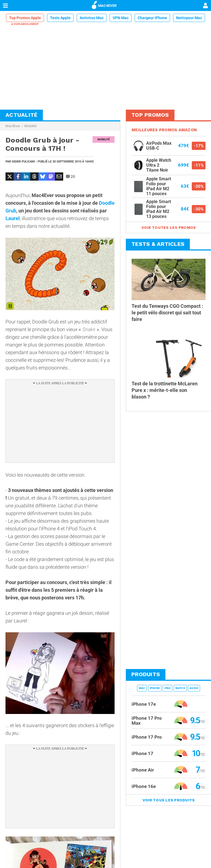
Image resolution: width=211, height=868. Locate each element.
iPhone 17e (144, 704)
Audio (194, 688)
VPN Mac (121, 18)
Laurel (13, 218)
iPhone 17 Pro (147, 737)
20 (70, 177)
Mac (142, 688)
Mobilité (30, 126)
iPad (167, 688)
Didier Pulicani (23, 162)
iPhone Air (143, 770)
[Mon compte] (206, 6)
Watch (180, 688)
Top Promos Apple (25, 18)
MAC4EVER (104, 5)
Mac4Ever (13, 126)
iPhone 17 (142, 753)
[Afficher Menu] (5, 5)
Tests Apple (60, 18)
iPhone (155, 688)
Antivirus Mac (92, 18)
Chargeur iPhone (152, 18)
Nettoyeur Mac (189, 18)
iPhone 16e (144, 786)
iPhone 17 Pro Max (147, 721)
